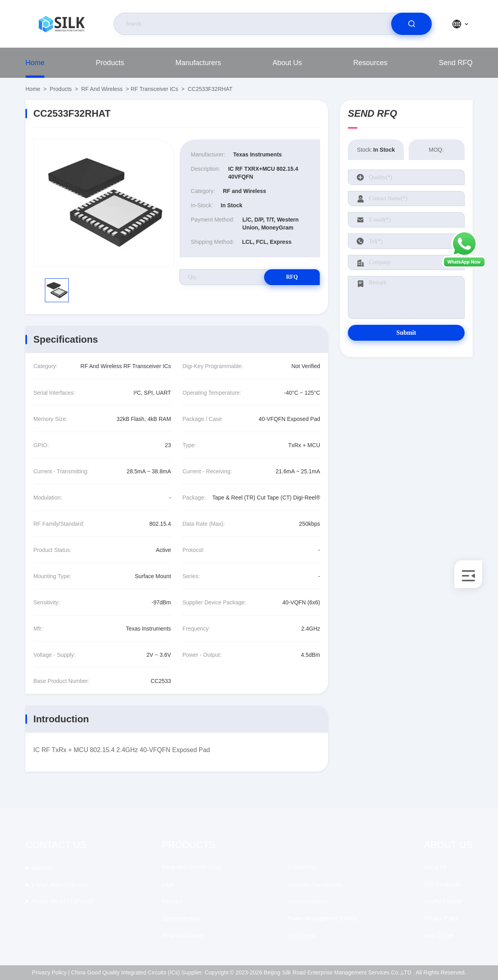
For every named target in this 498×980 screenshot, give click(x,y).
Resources (371, 63)
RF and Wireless (102, 89)
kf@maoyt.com (59, 885)
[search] (411, 24)
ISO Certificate (442, 884)
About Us (287, 63)
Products (110, 63)
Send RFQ (456, 63)
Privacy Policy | (51, 972)
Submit (406, 333)
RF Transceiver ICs (154, 89)
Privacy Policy (441, 918)
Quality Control (443, 901)
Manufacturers (198, 63)
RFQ (292, 277)
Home (35, 63)
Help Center (439, 936)
